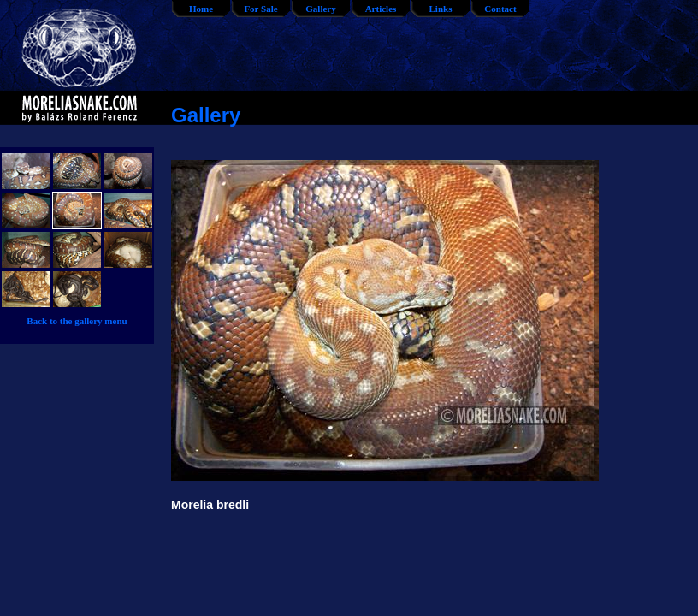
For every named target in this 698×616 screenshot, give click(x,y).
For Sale (260, 9)
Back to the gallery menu (77, 321)
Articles (381, 9)
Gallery (320, 9)
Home (201, 9)
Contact (500, 9)
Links (441, 9)
